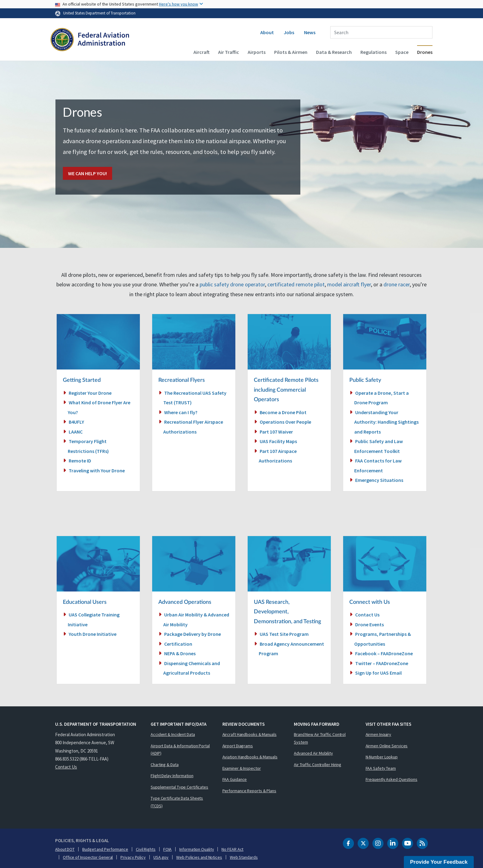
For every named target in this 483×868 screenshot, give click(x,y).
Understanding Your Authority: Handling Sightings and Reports (386, 422)
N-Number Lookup (382, 757)
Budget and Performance (105, 849)
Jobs (289, 32)
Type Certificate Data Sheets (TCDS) (177, 802)
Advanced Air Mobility (313, 753)
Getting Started (82, 380)
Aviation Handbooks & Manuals (250, 757)
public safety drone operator (232, 284)
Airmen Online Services (387, 746)
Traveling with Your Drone (97, 470)
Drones (425, 52)
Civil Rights (146, 849)
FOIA (168, 849)
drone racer (397, 284)
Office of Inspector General (88, 857)
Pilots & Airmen (291, 52)
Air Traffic (229, 52)
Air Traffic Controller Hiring (318, 765)
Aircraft (201, 52)
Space (402, 52)
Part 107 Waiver (276, 432)
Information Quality (197, 849)
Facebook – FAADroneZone (384, 653)
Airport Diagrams (238, 746)
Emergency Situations (379, 480)
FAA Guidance (235, 779)
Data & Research (334, 52)
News (310, 32)
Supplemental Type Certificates (179, 787)
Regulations (373, 52)
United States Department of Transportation (99, 13)
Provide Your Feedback (439, 862)
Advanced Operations (185, 602)
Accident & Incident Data (173, 734)
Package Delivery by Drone (193, 634)
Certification (178, 644)
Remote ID (80, 461)
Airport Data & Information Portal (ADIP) (180, 750)
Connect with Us (370, 602)
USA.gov (161, 857)
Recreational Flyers (182, 380)
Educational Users (85, 602)
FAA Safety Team (381, 768)
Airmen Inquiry (379, 734)
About (267, 32)
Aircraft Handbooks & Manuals (250, 734)
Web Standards (244, 857)
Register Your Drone (90, 393)
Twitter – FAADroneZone (382, 663)
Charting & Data (165, 765)
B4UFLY (76, 422)
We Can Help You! (87, 173)
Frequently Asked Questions (392, 779)
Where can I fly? (181, 412)
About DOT (65, 849)
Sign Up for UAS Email (378, 673)
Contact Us (367, 615)
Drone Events (369, 624)
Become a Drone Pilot (283, 412)
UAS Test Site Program (284, 634)
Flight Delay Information (172, 776)
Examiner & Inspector (242, 768)
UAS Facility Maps (278, 441)
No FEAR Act (232, 849)
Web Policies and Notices (199, 857)
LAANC (76, 432)
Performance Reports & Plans (249, 791)
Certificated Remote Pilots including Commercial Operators (286, 390)
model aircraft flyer (349, 284)
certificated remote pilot (296, 284)
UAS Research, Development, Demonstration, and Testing (287, 612)
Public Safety (365, 380)
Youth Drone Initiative (93, 634)
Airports (257, 52)
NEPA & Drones (180, 653)
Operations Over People (285, 422)
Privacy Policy (133, 857)
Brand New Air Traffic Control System (320, 738)
